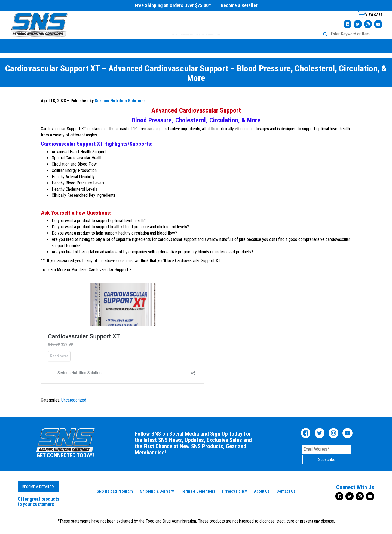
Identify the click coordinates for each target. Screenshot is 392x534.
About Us (262, 491)
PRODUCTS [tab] (130, 34)
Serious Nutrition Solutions (120, 101)
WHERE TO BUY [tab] (241, 34)
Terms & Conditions (198, 491)
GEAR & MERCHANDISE (167, 34)
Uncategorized (74, 400)
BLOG (267, 34)
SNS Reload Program (115, 491)
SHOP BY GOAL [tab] (208, 34)
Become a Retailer (239, 5)
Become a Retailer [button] (38, 487)
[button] (326, 34)
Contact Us (286, 491)
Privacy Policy (235, 491)
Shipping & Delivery (157, 491)
